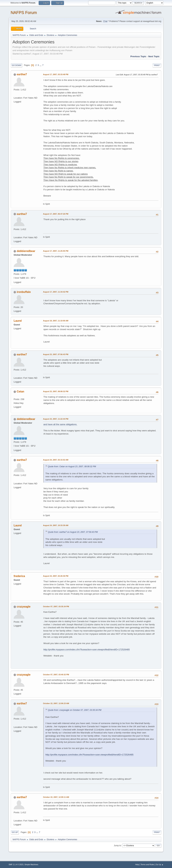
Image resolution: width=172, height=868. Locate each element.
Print (157, 65)
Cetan (20, 392)
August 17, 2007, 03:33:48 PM (56, 74)
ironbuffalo (24, 292)
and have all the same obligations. (60, 424)
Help (137, 864)
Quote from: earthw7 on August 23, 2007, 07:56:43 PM (73, 532)
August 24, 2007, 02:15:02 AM (56, 460)
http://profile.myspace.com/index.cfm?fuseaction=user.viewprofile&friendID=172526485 (87, 649)
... (41, 65)
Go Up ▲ (160, 864)
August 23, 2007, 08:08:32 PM (56, 391)
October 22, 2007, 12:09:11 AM (56, 797)
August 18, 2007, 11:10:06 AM (56, 321)
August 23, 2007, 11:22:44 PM (56, 419)
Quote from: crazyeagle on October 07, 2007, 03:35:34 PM (75, 710)
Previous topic (138, 56)
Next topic (154, 56)
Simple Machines (31, 864)
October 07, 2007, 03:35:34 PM (56, 606)
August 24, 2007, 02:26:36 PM (56, 576)
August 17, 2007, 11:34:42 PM (56, 292)
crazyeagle (24, 607)
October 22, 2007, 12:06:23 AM (56, 703)
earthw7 (22, 74)
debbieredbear (26, 251)
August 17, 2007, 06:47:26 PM (56, 214)
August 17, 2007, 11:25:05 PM (56, 251)
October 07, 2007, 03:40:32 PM (56, 675)
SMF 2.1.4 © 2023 (16, 864)
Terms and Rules (147, 864)
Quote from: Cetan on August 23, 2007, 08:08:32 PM (72, 467)
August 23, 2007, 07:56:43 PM (56, 354)
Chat (105, 21)
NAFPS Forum (24, 12)
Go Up (15, 832)
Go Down (16, 65)
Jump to (117, 845)
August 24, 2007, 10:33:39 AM (56, 525)
